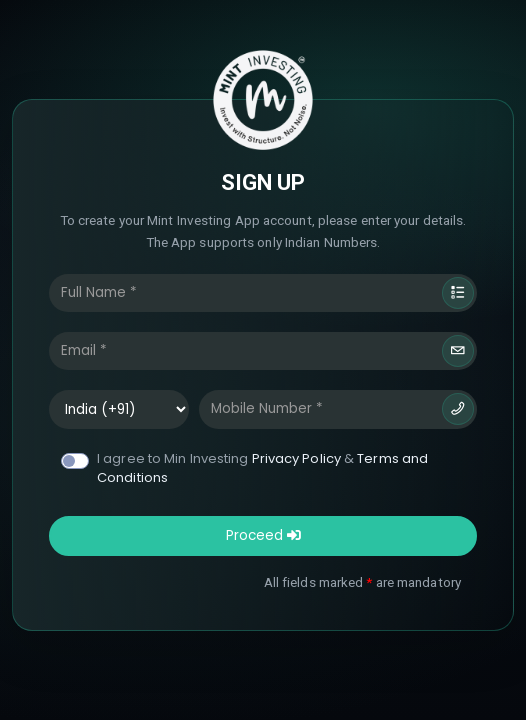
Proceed (263, 535)
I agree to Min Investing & (262, 468)
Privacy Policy (296, 458)
